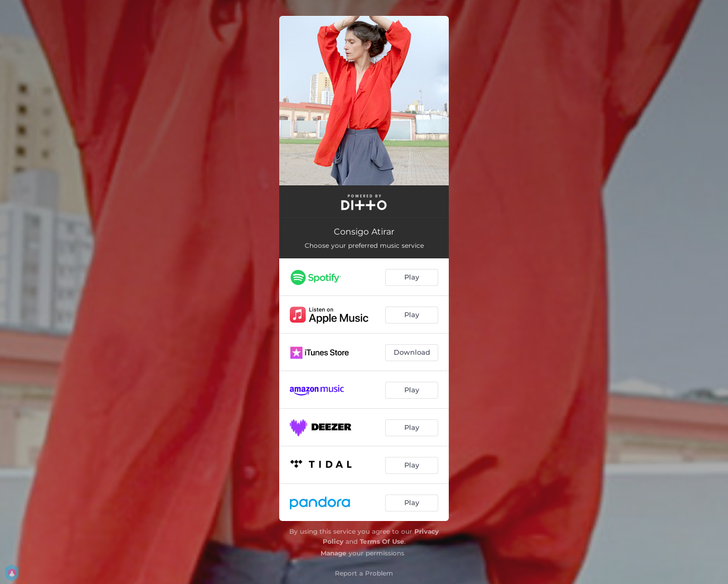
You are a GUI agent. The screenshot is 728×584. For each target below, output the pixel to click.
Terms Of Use (382, 541)
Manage (334, 553)
